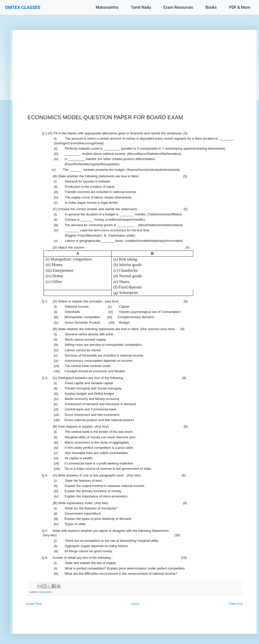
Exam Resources (178, 7)
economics (45, 592)
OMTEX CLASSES (23, 7)
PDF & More (240, 7)
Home (135, 604)
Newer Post (34, 604)
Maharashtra (107, 7)
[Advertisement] (134, 68)
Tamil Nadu (141, 7)
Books (211, 7)
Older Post (236, 604)
